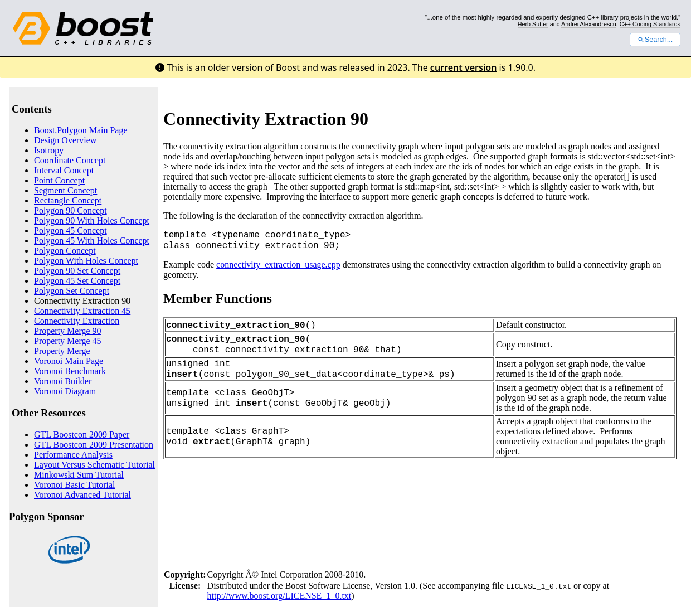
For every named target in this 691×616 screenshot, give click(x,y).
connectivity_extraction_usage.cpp (278, 265)
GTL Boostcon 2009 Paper (82, 435)
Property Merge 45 (68, 341)
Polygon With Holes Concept (86, 261)
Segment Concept (65, 190)
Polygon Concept (65, 251)
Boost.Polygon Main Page (81, 130)
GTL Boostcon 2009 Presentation (94, 445)
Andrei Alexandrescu (589, 24)
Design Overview (65, 140)
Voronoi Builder (63, 381)
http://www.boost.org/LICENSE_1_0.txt (279, 596)
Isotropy (49, 150)
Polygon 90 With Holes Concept (92, 220)
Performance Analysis (73, 455)
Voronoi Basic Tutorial (75, 485)
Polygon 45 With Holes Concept (92, 241)
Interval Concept (64, 170)
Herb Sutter (533, 24)
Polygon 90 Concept (70, 210)
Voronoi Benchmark (70, 371)
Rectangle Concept (68, 200)
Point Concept (59, 180)
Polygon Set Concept (72, 291)
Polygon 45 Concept (70, 231)
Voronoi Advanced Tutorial (82, 495)
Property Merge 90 (68, 331)
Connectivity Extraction (77, 321)
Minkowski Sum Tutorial (79, 475)
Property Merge (62, 351)
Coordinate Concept (70, 160)
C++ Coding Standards (650, 24)
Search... (655, 40)
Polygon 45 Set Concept (77, 281)
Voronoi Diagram (65, 391)
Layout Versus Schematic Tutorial (94, 465)
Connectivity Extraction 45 (82, 311)
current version (464, 67)
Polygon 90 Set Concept (77, 271)
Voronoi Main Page (69, 361)
